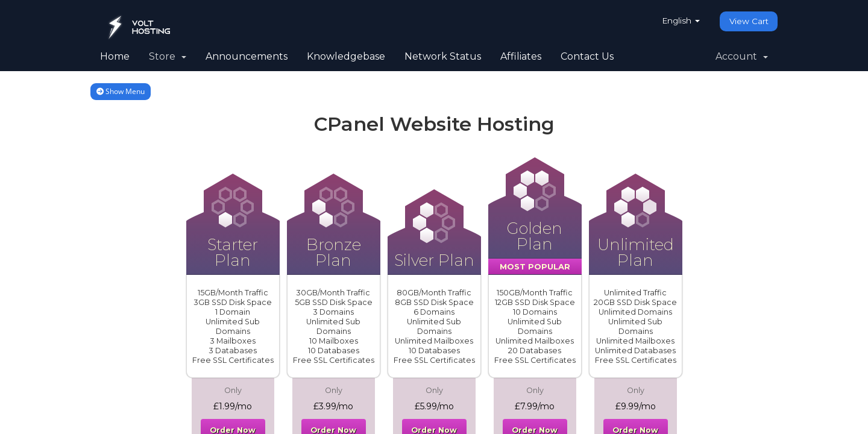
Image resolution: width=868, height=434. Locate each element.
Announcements (247, 56)
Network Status (443, 56)
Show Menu (121, 91)
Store (168, 56)
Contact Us (587, 56)
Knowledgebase (346, 56)
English (678, 20)
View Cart (748, 21)
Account (742, 56)
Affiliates (521, 56)
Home (115, 56)
